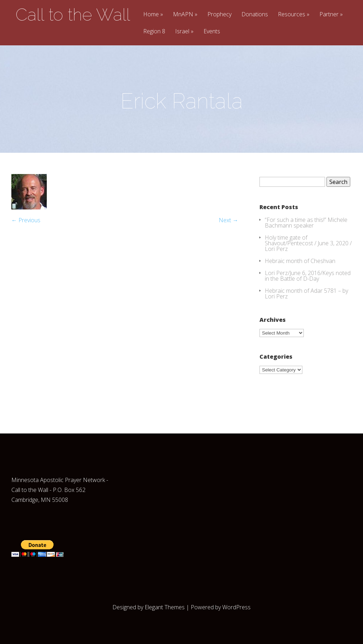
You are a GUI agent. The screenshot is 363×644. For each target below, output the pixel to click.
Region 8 (154, 32)
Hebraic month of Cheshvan (300, 261)
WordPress (236, 607)
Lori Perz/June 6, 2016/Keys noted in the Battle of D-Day (308, 276)
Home (151, 15)
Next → (228, 220)
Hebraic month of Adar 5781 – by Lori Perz (306, 293)
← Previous (26, 220)
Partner (329, 15)
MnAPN (183, 15)
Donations (255, 15)
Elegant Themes (165, 607)
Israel (182, 32)
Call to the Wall (73, 15)
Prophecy (219, 15)
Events (212, 32)
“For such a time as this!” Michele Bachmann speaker (306, 223)
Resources (292, 15)
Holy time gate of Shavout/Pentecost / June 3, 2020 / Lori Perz (308, 243)
